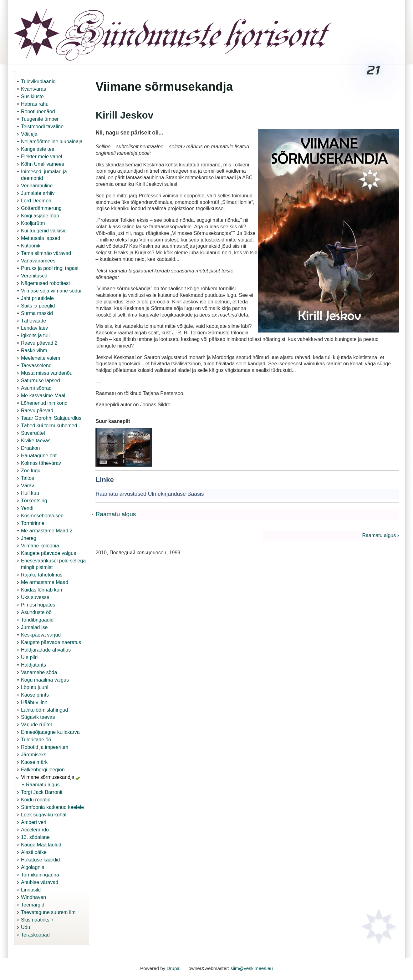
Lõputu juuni (35, 687)
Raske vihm (34, 350)
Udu (25, 927)
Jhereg (29, 538)
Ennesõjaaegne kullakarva (50, 732)
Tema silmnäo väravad (46, 253)
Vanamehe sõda (39, 672)
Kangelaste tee (38, 149)
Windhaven (33, 897)
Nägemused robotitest (46, 283)
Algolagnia (33, 867)
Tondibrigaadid (37, 620)
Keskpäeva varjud (41, 635)
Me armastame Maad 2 (47, 531)
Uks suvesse (35, 597)
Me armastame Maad (45, 582)
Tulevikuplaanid (38, 81)
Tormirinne (33, 523)
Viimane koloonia (40, 546)
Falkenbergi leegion (43, 770)
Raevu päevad (37, 411)
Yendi (27, 508)
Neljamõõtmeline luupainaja (52, 142)
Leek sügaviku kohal (44, 815)
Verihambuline (37, 186)
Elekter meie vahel (42, 157)
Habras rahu (35, 104)
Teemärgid (33, 905)
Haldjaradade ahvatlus (46, 650)
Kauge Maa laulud (41, 845)
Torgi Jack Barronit (42, 792)
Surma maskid (37, 313)
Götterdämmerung (41, 208)
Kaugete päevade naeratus (51, 642)
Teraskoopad (35, 935)
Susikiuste (32, 96)
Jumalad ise (34, 627)
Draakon (30, 448)
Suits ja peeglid (38, 306)
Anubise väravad (40, 882)
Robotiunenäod (38, 112)
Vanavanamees (38, 261)
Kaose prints (35, 695)
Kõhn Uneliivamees (43, 164)
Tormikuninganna (40, 875)
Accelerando (35, 830)
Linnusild (31, 890)
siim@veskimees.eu (252, 968)
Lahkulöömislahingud (44, 710)
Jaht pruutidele (37, 298)
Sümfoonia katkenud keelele (52, 807)
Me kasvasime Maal (43, 396)
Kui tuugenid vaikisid (44, 231)
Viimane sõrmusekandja (48, 777)
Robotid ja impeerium (45, 747)
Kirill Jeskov (124, 115)
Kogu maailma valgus (45, 680)
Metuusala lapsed (41, 238)
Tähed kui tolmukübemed (49, 426)
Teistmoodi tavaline (42, 127)
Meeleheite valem (41, 358)
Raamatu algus (43, 785)
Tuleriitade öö (36, 740)
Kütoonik (31, 246)
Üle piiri (29, 657)
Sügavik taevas (38, 717)
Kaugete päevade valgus (48, 553)
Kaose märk (34, 762)
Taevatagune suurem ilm (48, 912)
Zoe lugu (31, 471)
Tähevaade (33, 321)
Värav (28, 486)
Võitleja (29, 134)
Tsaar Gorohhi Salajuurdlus (51, 418)
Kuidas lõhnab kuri (42, 590)
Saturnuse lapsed (41, 381)
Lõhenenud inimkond (44, 403)
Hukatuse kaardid (41, 860)
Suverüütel (33, 433)
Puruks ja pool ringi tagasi (50, 268)
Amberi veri (34, 822)
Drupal (173, 968)
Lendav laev (34, 328)
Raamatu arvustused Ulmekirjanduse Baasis (150, 494)
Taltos (28, 478)
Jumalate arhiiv (38, 193)
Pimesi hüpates (38, 605)
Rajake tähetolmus (42, 575)
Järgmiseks (34, 755)
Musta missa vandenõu (47, 373)
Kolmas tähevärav (41, 463)
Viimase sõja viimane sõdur (51, 291)
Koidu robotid (36, 800)
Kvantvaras (33, 89)
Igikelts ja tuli (35, 335)
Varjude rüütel (36, 725)
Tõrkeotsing (34, 501)
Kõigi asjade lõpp (40, 216)
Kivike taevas (36, 441)
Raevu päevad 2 (39, 343)
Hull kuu (30, 493)
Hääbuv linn (34, 702)
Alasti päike (34, 852)
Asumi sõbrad (36, 388)
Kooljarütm (33, 223)
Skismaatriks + (37, 920)
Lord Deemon (36, 201)
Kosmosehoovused (42, 516)
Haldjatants (33, 665)
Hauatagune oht (39, 456)
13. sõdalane (35, 837)
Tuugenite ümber (40, 119)
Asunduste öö (36, 612)
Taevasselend (36, 366)
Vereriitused (34, 276)
